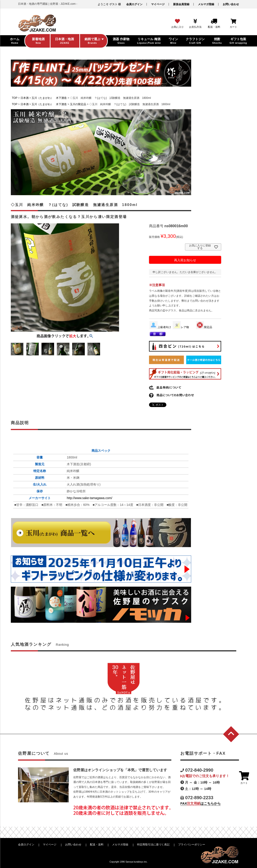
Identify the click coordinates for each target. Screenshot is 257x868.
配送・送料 (97, 845)
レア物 (181, 327)
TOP (15, 98)
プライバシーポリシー (192, 845)
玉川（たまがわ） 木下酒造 (49, 98)
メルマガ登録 (206, 4)
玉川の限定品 (78, 104)
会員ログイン (134, 4)
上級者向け (160, 327)
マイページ (158, 4)
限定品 (204, 327)
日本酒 (25, 98)
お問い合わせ (231, 4)
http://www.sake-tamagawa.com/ (89, 498)
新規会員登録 (181, 4)
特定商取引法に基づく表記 (153, 845)
